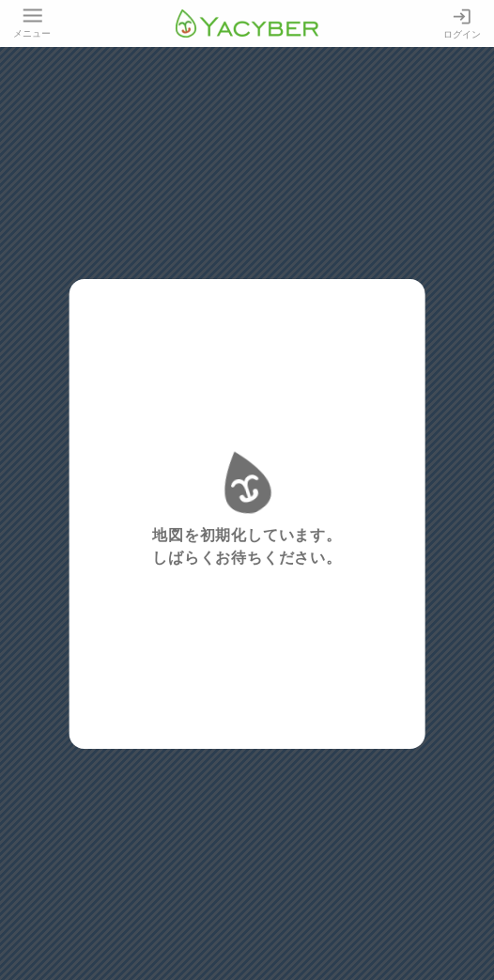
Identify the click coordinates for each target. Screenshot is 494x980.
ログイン (462, 23)
